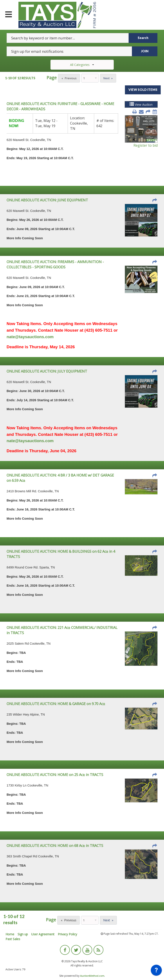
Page (52, 78)
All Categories (82, 65)
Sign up (23, 934)
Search (143, 38)
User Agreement (43, 934)
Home (10, 934)
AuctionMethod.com (92, 976)
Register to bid (146, 145)
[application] (156, 971)
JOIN (145, 51)
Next (106, 78)
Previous (71, 78)
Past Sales (13, 939)
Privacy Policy (67, 934)
